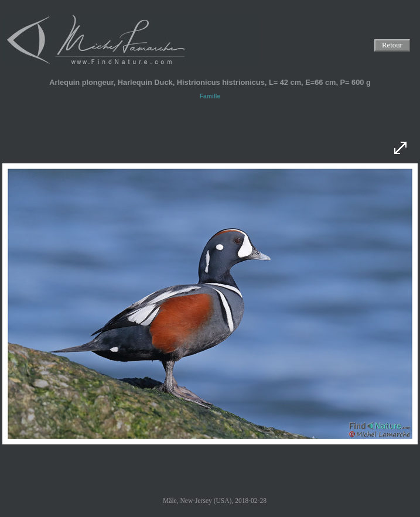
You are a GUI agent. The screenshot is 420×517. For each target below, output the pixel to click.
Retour (392, 46)
